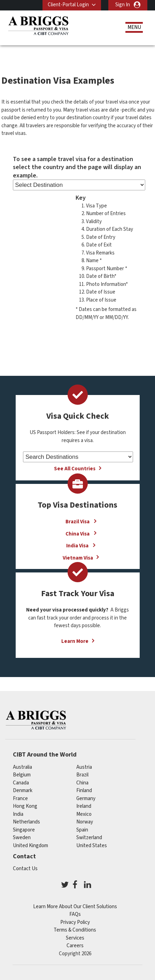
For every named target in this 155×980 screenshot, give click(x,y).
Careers (75, 946)
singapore (24, 830)
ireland (84, 806)
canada (21, 783)
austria (84, 767)
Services (75, 938)
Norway (85, 822)
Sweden (22, 838)
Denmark (23, 791)
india (18, 814)
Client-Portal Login (68, 5)
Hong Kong (25, 806)
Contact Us (25, 869)
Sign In (123, 5)
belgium (22, 775)
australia (22, 767)
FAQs (75, 914)
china (82, 783)
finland (84, 791)
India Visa (78, 546)
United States (92, 846)
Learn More (75, 641)
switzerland (89, 838)
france (20, 799)
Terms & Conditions (75, 930)
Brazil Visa (78, 522)
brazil (82, 775)
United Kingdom (30, 846)
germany (86, 799)
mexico (84, 814)
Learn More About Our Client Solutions (75, 907)
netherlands (26, 822)
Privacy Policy (75, 922)
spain (82, 830)
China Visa (78, 534)
